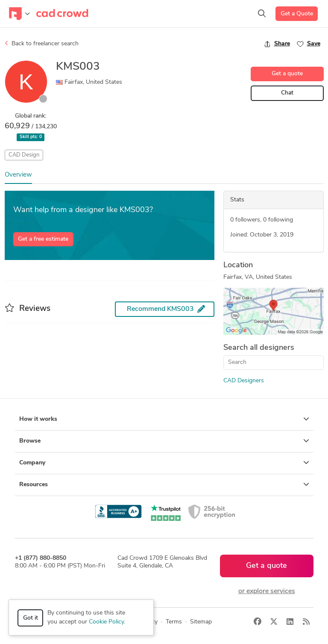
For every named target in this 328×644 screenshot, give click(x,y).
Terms (174, 622)
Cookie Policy (106, 622)
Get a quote (287, 74)
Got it (31, 618)
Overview (18, 175)
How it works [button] (164, 419)
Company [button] (164, 463)
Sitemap (201, 622)
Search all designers (259, 348)
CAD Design (24, 155)
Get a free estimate (43, 239)
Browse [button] (164, 441)
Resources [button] (164, 484)
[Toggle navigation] (19, 14)
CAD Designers (244, 381)
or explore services (267, 591)
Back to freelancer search (42, 44)
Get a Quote (297, 14)
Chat (287, 93)
